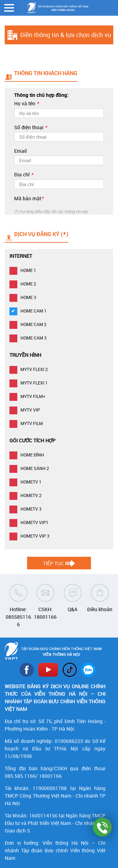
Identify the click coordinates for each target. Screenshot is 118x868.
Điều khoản (100, 609)
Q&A (73, 609)
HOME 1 (23, 270)
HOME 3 (23, 297)
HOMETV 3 (25, 509)
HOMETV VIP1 (29, 522)
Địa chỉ (24, 174)
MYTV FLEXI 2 (29, 369)
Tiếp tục (53, 563)
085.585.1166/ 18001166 (33, 776)
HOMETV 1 (25, 482)
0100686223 (69, 741)
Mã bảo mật (29, 198)
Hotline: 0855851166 (18, 617)
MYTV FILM (26, 423)
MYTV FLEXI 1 (29, 383)
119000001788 (50, 788)
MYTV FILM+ (27, 396)
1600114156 (43, 815)
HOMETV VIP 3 (29, 536)
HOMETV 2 (25, 495)
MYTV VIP (25, 410)
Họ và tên (26, 103)
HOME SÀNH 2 (29, 468)
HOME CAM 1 (28, 311)
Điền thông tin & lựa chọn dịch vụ (66, 35)
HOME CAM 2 (28, 324)
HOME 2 (23, 284)
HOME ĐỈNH (27, 455)
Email (20, 151)
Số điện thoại (31, 127)
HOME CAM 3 (28, 338)
